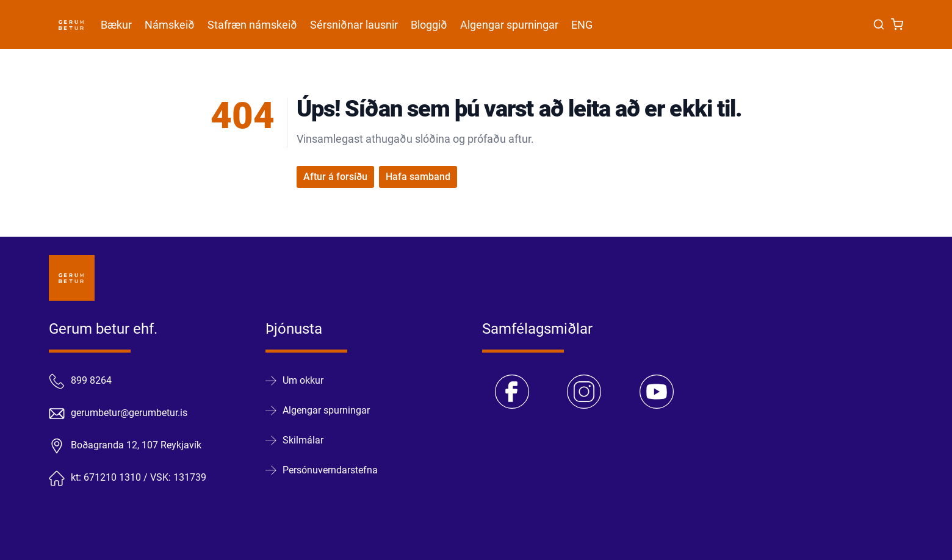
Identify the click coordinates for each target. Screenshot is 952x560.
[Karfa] (897, 24)
